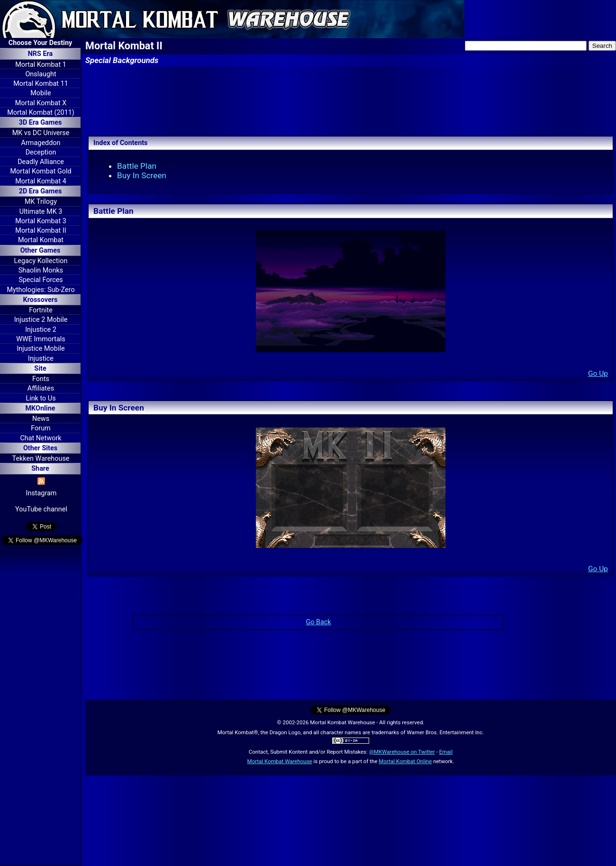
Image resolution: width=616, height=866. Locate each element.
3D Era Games (41, 123)
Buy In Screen (142, 175)
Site (40, 369)
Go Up (598, 374)
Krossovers (41, 300)
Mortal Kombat (41, 240)
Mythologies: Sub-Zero (41, 290)
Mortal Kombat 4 (41, 181)
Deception (41, 152)
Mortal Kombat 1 (41, 65)
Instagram (41, 493)
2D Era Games (41, 191)
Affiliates (41, 388)
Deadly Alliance (41, 162)
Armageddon (41, 143)
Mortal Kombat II (41, 231)
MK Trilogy (41, 202)
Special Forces (41, 280)
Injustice (41, 359)
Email (446, 752)
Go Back (318, 622)
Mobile (41, 93)
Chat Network (41, 438)
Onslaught (41, 74)
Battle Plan (137, 166)
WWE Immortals (41, 339)
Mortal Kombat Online (405, 761)
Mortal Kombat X (41, 103)
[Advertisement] (40, 707)
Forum (41, 428)
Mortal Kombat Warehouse (280, 761)
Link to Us (41, 398)
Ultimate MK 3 (41, 212)
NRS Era (41, 54)
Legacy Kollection (41, 261)
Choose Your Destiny (40, 43)
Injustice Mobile (41, 349)
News (41, 419)
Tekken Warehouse (41, 459)
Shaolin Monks (41, 270)
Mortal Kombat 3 (41, 221)
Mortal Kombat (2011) (41, 113)
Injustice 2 (41, 330)
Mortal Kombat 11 (41, 84)
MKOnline (41, 408)
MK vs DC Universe (41, 133)
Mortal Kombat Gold (41, 171)
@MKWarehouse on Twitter (402, 752)
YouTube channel (41, 509)
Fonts (41, 379)
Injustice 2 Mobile (41, 320)
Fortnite (41, 310)
